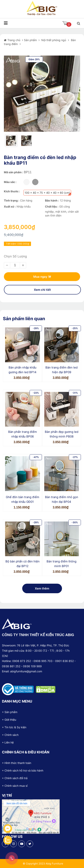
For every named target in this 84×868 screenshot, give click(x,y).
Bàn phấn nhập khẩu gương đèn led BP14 (23, 370)
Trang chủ (14, 40)
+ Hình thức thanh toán (17, 763)
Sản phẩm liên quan (24, 319)
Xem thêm (42, 588)
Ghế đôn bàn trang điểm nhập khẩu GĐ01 (23, 499)
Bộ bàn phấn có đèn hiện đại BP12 (23, 564)
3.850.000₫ (22, 378)
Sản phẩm (31, 40)
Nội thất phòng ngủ (53, 40)
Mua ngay (42, 277)
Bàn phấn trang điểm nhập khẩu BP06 (23, 434)
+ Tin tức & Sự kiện (14, 727)
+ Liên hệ (8, 742)
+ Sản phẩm (10, 712)
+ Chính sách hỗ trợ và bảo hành (23, 770)
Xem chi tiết (42, 290)
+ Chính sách (10, 735)
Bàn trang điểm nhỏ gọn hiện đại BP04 (62, 499)
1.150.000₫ (22, 507)
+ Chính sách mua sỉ (15, 786)
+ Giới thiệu (9, 720)
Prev (9, 93)
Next (75, 93)
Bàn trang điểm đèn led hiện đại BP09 (61, 370)
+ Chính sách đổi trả (15, 778)
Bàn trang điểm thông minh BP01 (61, 564)
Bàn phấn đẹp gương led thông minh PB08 (62, 434)
